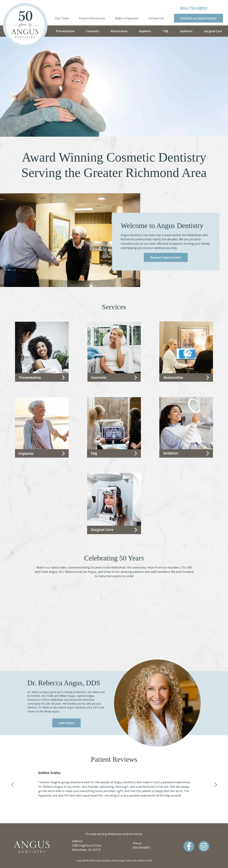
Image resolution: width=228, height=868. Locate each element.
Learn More (66, 723)
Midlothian (115, 834)
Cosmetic (93, 31)
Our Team (62, 18)
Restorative (119, 31)
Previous (13, 785)
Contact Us (156, 18)
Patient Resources (92, 18)
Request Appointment (166, 257)
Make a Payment (127, 18)
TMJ (166, 31)
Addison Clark (145, 861)
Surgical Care (213, 31)
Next (215, 785)
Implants (145, 31)
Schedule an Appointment (198, 18)
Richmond (135, 834)
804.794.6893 (194, 8)
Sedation (186, 31)
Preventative (65, 31)
